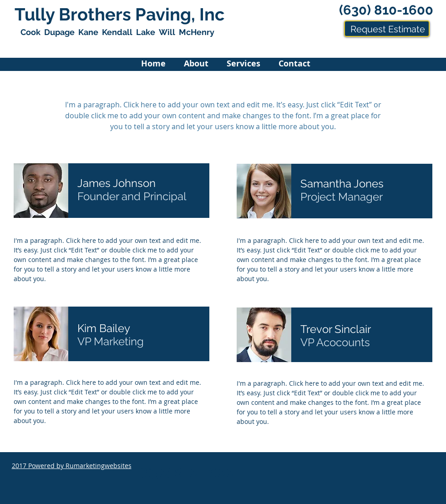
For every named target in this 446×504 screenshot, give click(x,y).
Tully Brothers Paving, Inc (119, 14)
